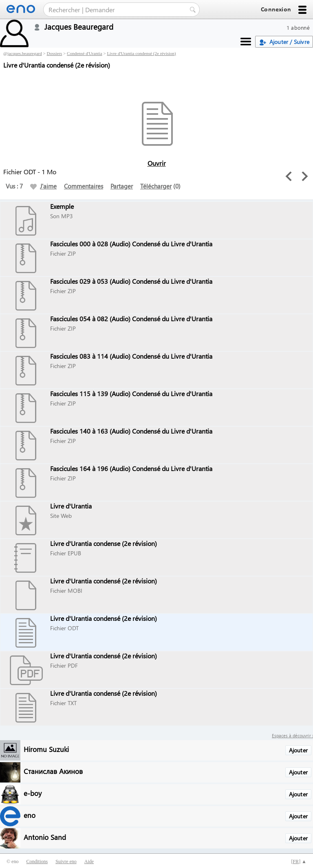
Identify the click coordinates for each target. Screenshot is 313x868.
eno (30, 815)
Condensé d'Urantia (85, 53)
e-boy (33, 793)
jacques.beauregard (25, 53)
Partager (122, 186)
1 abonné (298, 27)
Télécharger (156, 186)
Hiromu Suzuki (46, 749)
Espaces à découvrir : (292, 735)
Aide (89, 861)
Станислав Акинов (53, 771)
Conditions (37, 861)
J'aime (43, 186)
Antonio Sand (45, 837)
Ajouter (298, 750)
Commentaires (84, 186)
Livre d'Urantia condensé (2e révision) (141, 53)
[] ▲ (299, 861)
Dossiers (54, 53)
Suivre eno (66, 861)
